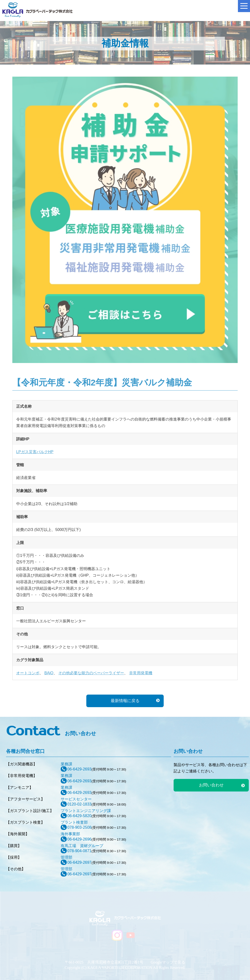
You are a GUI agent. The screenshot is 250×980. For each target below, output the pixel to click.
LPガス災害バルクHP (35, 452)
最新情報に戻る (125, 701)
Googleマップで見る (168, 962)
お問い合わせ (211, 785)
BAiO (49, 673)
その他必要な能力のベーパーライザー (91, 673)
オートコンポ (28, 673)
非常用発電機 (141, 673)
